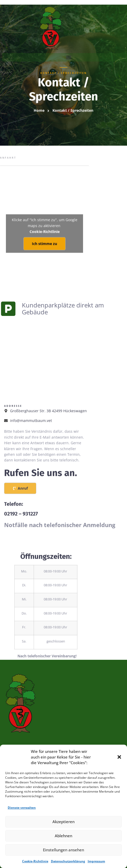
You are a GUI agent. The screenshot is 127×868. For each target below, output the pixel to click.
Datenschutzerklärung (68, 861)
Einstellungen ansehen (63, 850)
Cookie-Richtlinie (35, 861)
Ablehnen (63, 836)
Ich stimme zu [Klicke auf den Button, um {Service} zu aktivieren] (44, 257)
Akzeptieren (63, 822)
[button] (119, 757)
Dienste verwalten (22, 808)
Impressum (96, 861)
